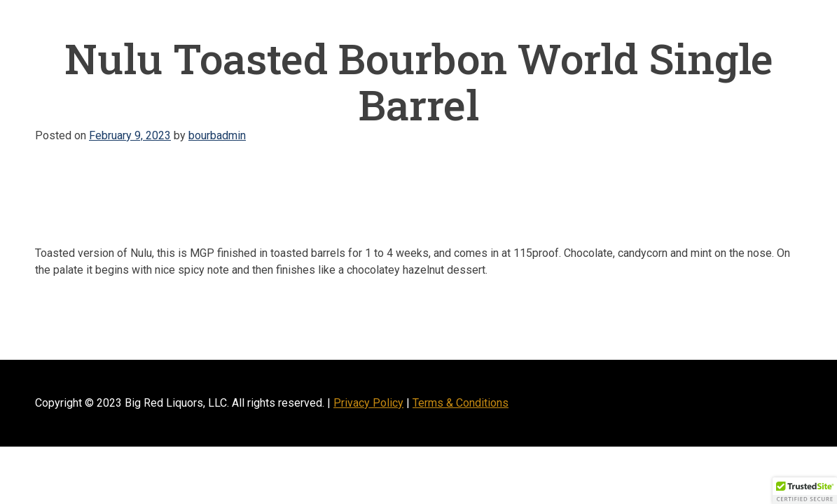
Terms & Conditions (461, 403)
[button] (805, 491)
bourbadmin (217, 135)
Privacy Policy (368, 403)
